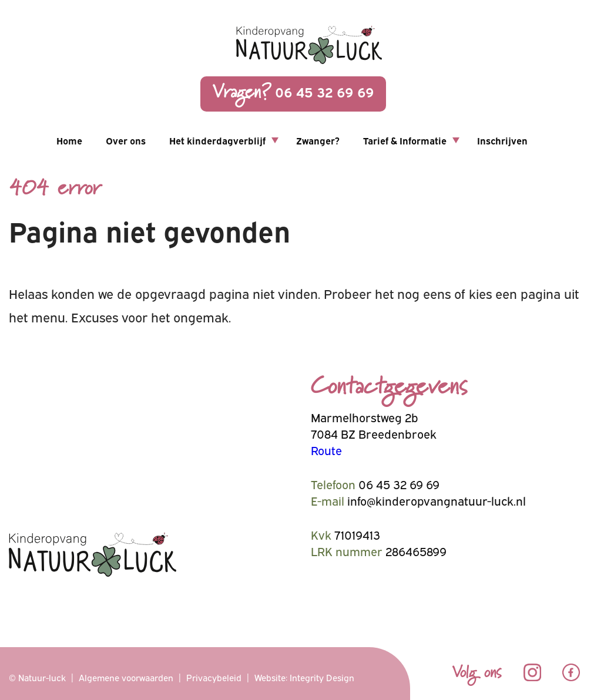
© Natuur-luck (37, 677)
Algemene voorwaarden (126, 677)
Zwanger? (318, 140)
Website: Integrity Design (304, 677)
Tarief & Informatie (405, 140)
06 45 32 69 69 (293, 93)
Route (326, 450)
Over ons (126, 140)
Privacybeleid (214, 677)
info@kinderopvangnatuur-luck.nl (437, 500)
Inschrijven (502, 140)
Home (69, 140)
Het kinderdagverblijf (217, 140)
